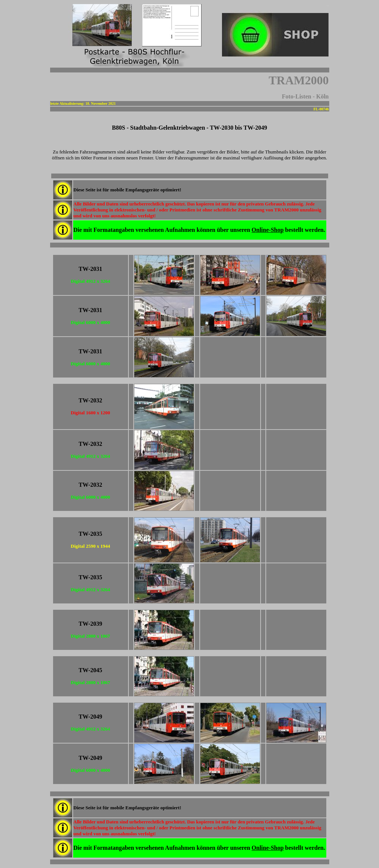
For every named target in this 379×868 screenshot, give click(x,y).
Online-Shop (268, 230)
